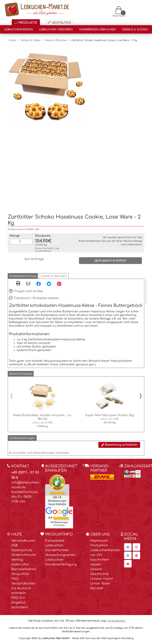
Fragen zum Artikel (26, 291)
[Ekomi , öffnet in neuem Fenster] (57, 490)
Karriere (97, 588)
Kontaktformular (25, 492)
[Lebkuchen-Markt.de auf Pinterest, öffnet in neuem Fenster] (136, 555)
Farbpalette (55, 541)
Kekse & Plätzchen (56, 40)
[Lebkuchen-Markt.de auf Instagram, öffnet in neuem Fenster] (136, 547)
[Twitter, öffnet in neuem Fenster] (49, 284)
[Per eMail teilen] (28, 284)
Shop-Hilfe (20, 574)
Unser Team (100, 584)
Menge (15, 236)
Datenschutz (22, 550)
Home (12, 40)
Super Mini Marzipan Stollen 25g (110, 415)
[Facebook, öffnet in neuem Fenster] (39, 284)
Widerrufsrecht (24, 555)
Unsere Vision (102, 579)
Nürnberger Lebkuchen (97, 30)
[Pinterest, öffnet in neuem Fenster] (59, 284)
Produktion (99, 545)
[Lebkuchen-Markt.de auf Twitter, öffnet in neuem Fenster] (128, 555)
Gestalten (59, 23)
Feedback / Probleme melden (34, 298)
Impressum (99, 541)
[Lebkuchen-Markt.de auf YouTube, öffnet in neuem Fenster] (128, 564)
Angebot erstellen (110, 261)
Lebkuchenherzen (19, 30)
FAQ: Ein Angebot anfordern (20, 603)
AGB (15, 545)
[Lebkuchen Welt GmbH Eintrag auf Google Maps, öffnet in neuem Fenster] (59, 511)
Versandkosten (43, 251)
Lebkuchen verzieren (56, 30)
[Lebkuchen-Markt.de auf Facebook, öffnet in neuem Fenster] (128, 547)
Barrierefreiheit (24, 569)
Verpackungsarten (60, 555)
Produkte (26, 23)
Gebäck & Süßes (135, 30)
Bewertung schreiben (119, 445)
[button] (23, 276)
